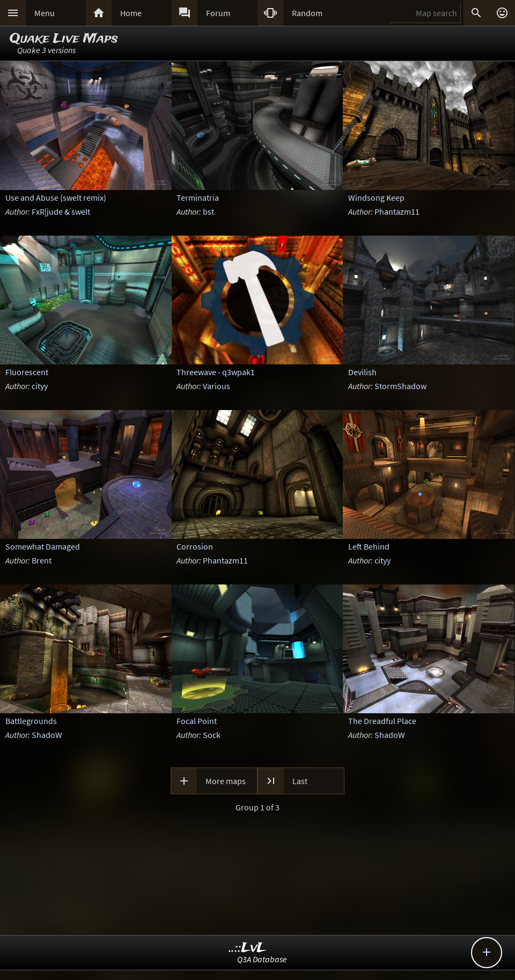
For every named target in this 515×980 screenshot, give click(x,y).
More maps (226, 781)
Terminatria (198, 198)
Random (307, 13)
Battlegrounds (31, 721)
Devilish (362, 372)
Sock (212, 735)
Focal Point (197, 721)
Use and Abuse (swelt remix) (56, 198)
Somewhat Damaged (43, 546)
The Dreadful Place (382, 721)
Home (131, 13)
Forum (218, 13)
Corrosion (195, 546)
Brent (42, 560)
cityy (40, 386)
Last (300, 781)
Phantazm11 (397, 211)
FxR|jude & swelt (61, 211)
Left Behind (369, 546)
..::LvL (248, 948)
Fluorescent (27, 372)
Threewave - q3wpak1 (216, 372)
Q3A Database (262, 959)
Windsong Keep (376, 198)
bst (208, 211)
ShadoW (47, 735)
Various (216, 386)
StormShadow (400, 386)
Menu (45, 13)
